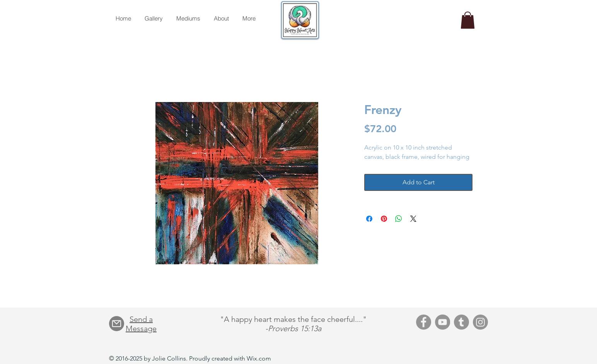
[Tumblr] (461, 322)
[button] (468, 20)
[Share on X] (413, 219)
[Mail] (117, 324)
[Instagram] (480, 322)
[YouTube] (443, 322)
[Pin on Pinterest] (384, 219)
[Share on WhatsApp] (399, 219)
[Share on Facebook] (369, 219)
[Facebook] (424, 322)
